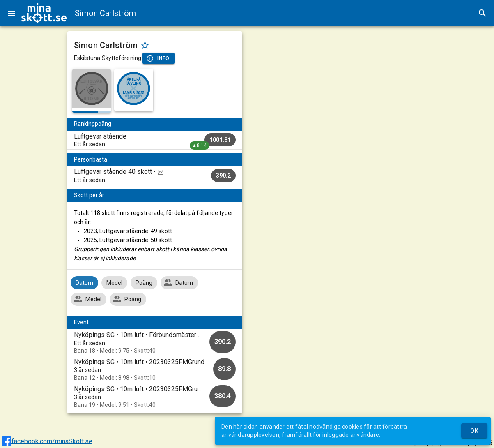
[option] (155, 343)
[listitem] (155, 140)
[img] (44, 13)
